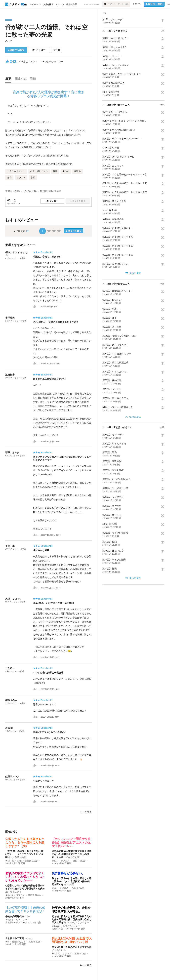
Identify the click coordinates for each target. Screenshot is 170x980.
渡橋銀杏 (10, 375)
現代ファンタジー (71, 926)
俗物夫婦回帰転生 (15, 916)
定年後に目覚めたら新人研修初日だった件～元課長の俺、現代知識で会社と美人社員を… (72, 919)
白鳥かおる (20, 857)
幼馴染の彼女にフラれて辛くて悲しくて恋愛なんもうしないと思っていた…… (25, 877)
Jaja (28, 916)
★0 (7, 942)
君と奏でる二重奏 (15, 938)
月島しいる (60, 950)
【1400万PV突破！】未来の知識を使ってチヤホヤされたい (25, 909)
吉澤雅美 (10, 318)
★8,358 (9, 920)
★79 (54, 888)
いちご (30, 938)
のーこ (9, 41)
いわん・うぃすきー (79, 922)
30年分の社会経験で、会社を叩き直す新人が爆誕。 (71, 909)
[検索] (105, 4)
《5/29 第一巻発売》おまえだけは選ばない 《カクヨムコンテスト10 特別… (25, 854)
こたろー (10, 668)
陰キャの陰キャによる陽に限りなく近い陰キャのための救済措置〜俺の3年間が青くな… (72, 881)
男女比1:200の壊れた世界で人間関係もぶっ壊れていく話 (72, 940)
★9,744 (56, 954)
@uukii (9, 728)
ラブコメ (65, 861)
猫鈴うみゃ (11, 700)
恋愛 (19, 861)
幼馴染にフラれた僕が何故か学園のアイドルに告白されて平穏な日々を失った (25, 889)
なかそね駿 (74, 857)
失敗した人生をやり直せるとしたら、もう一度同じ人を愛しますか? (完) (25, 842)
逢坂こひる (16, 892)
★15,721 (10, 861)
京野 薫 (10, 546)
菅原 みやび (12, 452)
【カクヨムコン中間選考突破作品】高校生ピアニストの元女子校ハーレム (71, 842)
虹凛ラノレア (12, 776)
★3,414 (9, 895)
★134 (55, 861)
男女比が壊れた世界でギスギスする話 (72, 947)
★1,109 (56, 926)
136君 (71, 884)
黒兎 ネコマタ (13, 599)
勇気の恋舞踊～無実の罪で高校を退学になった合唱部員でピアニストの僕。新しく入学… (72, 854)
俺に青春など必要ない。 (68, 873)
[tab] (9, 80)
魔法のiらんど (19, 942)
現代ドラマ (21, 920)
